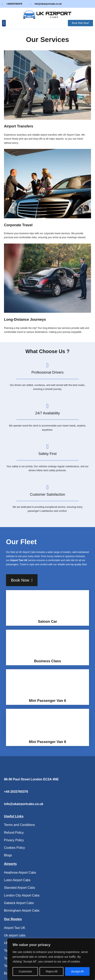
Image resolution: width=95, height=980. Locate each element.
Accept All (77, 971)
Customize (25, 971)
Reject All (51, 971)
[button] (4, 23)
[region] (51, 959)
